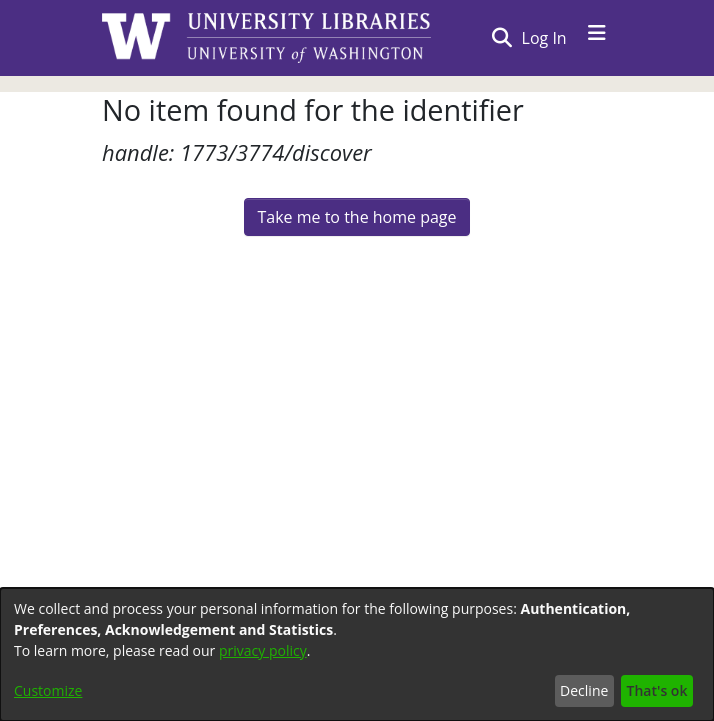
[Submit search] (501, 38)
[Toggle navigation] (597, 38)
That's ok (657, 690)
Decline (584, 690)
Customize (48, 690)
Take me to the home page (356, 217)
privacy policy (263, 650)
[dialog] (357, 654)
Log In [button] (545, 38)
